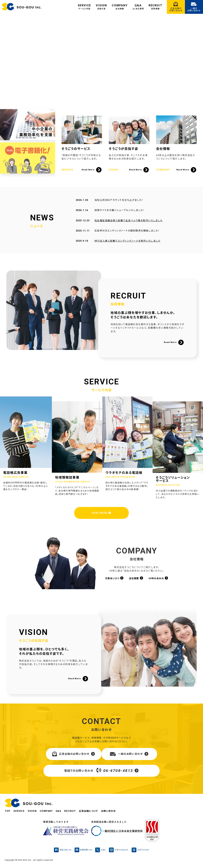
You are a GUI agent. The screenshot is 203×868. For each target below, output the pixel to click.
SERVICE (84, 7)
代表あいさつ (113, 580)
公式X (101, 852)
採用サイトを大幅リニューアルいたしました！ (119, 215)
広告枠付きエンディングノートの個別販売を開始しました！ (127, 236)
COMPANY (120, 7)
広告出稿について (92, 813)
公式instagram (120, 852)
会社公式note (61, 852)
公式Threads (142, 852)
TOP (8, 813)
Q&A (138, 7)
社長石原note (83, 852)
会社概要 (136, 580)
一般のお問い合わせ (129, 756)
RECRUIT (155, 7)
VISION (101, 7)
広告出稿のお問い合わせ (74, 756)
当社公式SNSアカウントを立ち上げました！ (119, 205)
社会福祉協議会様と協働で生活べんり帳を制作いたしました (128, 226)
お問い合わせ (113, 813)
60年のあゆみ (160, 580)
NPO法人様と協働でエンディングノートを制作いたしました (127, 246)
